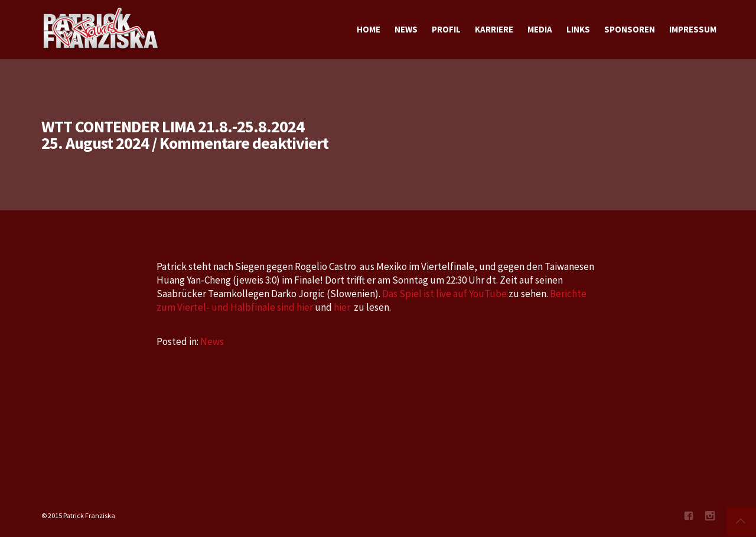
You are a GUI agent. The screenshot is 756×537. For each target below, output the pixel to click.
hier (342, 307)
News (212, 341)
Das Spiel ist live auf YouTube (444, 294)
